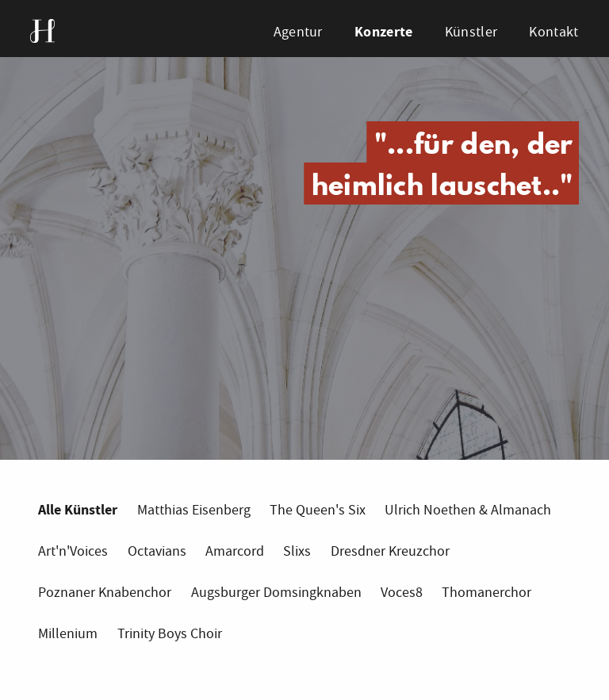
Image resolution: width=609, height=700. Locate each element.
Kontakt (553, 32)
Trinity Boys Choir (170, 634)
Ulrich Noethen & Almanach (468, 510)
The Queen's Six (318, 510)
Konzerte (383, 32)
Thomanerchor (486, 593)
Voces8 (402, 593)
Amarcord (235, 551)
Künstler (471, 32)
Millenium (68, 634)
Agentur (298, 32)
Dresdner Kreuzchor (390, 551)
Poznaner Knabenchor (105, 593)
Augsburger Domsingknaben (276, 593)
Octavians (157, 551)
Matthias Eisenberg (194, 510)
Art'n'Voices (73, 551)
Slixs (297, 551)
